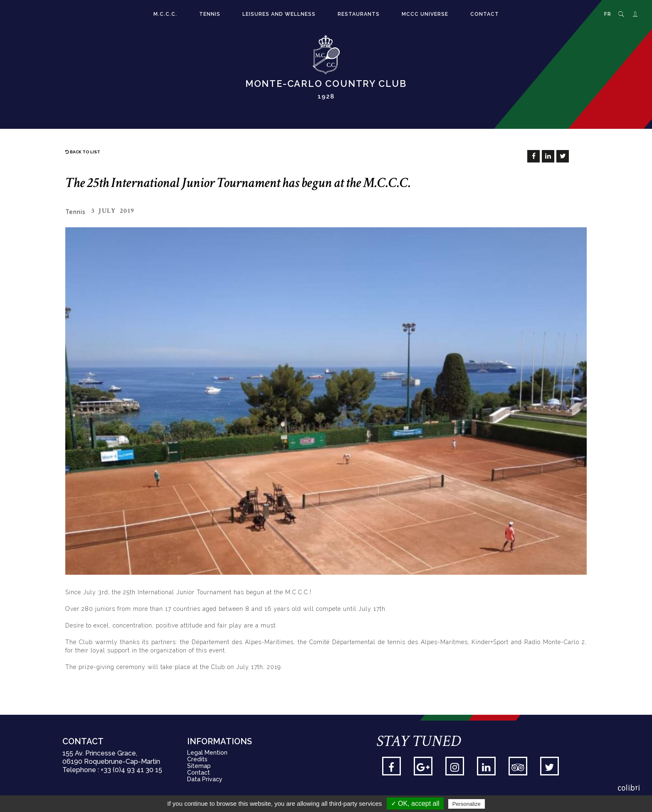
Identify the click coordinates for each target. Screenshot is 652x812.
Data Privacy (205, 779)
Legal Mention (207, 753)
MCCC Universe (425, 14)
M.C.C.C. (165, 14)
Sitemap (199, 766)
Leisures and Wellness (279, 14)
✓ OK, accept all (415, 803)
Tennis (210, 14)
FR (608, 14)
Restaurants (359, 14)
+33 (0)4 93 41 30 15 (131, 770)
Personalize (467, 804)
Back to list (83, 152)
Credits (197, 759)
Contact (485, 14)
